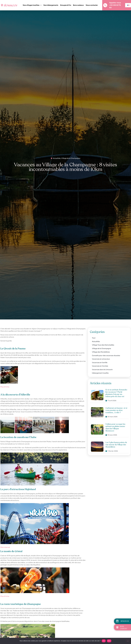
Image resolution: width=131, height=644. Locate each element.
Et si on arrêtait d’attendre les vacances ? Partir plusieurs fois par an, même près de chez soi (116, 393)
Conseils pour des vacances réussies (106, 356)
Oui (104, 641)
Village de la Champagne (71, 158)
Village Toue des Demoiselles (103, 345)
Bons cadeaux (78, 5)
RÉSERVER (125, 621)
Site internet (5, 547)
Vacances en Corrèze (100, 366)
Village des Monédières (101, 352)
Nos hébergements (51, 5)
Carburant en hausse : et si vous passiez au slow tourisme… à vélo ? (116, 410)
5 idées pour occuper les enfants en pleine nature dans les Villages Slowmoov (115, 427)
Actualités (57, 158)
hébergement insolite (100, 373)
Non (109, 641)
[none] (128, 5)
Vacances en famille (100, 363)
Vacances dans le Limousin (102, 370)
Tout (94, 338)
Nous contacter (92, 5)
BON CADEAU (124, 628)
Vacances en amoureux (101, 359)
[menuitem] (128, 5)
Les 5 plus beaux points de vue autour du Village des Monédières (116, 445)
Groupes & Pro (66, 5)
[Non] (128, 641)
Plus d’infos (5, 387)
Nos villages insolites (32, 5)
